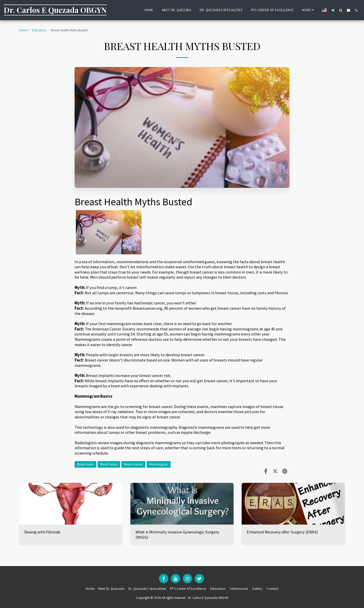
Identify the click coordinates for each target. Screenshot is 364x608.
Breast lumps (109, 464)
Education (39, 30)
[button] (333, 10)
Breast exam (85, 464)
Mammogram (159, 464)
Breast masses (133, 464)
